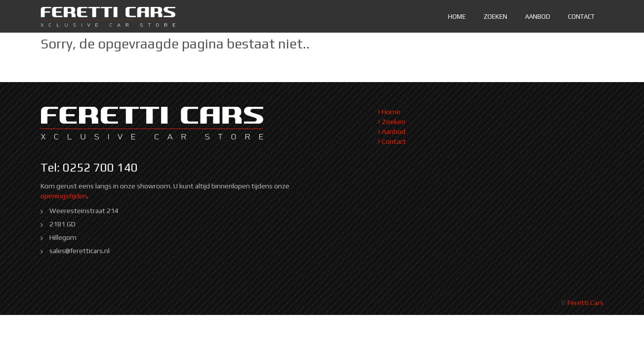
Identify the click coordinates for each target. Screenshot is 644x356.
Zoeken (495, 17)
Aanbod (538, 17)
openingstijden (64, 196)
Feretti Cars (585, 303)
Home (457, 17)
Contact (581, 17)
